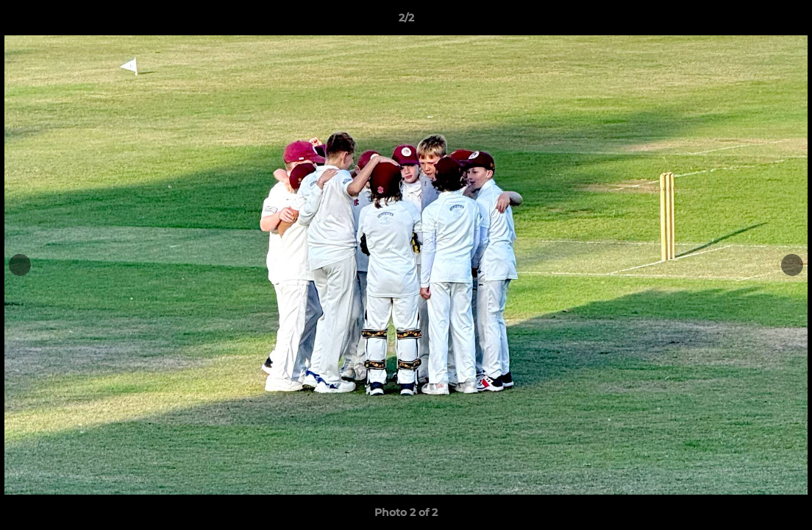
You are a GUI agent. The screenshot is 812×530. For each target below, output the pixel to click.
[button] (786, 21)
